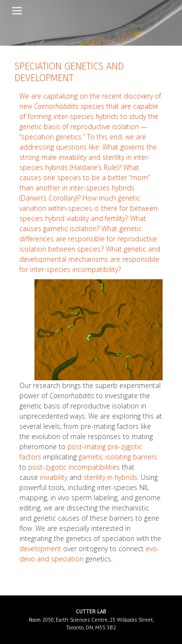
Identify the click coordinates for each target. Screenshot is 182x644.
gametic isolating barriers (118, 457)
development (40, 549)
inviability (54, 477)
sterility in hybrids (110, 477)
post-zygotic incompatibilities (74, 467)
